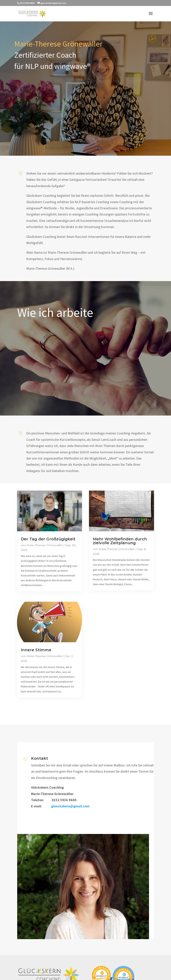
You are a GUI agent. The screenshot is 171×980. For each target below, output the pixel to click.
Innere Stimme (36, 650)
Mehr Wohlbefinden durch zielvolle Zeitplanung (120, 541)
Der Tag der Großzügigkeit (48, 539)
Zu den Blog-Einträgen (85, 714)
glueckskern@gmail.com (70, 807)
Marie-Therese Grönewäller (45, 545)
